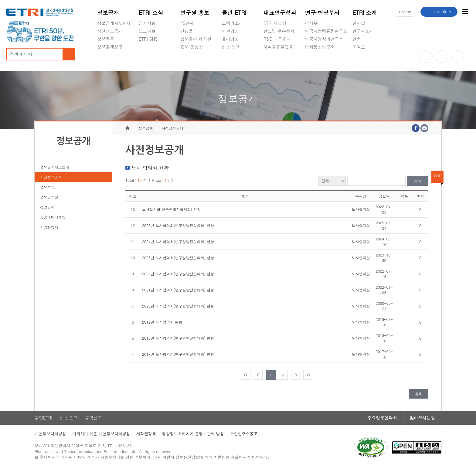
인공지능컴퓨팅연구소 (326, 31)
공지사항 (147, 23)
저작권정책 (146, 434)
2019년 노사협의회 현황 (162, 322)
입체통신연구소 (320, 47)
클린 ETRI (234, 13)
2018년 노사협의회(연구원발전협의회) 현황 (178, 338)
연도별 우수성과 (279, 31)
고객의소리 (233, 23)
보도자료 (147, 31)
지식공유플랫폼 (278, 47)
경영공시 (106, 61)
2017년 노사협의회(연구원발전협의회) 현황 (178, 354)
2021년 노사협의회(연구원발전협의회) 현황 (178, 290)
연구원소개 (363, 31)
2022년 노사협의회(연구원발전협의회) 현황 (178, 274)
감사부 (311, 23)
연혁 (357, 39)
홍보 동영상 (192, 47)
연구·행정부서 (322, 13)
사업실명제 (49, 227)
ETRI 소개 (365, 13)
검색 (418, 181)
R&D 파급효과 (277, 39)
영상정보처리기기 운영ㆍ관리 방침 (193, 434)
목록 (419, 394)
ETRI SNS (148, 39)
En (405, 12)
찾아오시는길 (422, 418)
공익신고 (230, 61)
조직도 (359, 47)
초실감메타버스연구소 (326, 61)
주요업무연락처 (382, 418)
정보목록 (106, 39)
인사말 (359, 23)
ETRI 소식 (151, 13)
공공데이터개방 (53, 217)
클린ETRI (43, 418)
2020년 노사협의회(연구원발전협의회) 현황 (178, 306)
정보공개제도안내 (114, 23)
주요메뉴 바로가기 (0, 0)
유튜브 (426, 57)
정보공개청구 (110, 47)
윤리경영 (230, 39)
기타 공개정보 (366, 61)
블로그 (442, 57)
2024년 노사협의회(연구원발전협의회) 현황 (178, 241)
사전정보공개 (110, 31)
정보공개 (108, 13)
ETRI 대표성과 (277, 23)
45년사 (187, 23)
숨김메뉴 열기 (100, 54)
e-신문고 (231, 47)
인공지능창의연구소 (324, 39)
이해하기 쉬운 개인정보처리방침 (101, 434)
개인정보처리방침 (50, 434)
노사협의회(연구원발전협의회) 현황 (171, 209)
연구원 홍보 (195, 13)
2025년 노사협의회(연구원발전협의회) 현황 (178, 225)
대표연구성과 (280, 13)
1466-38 (124, 445)
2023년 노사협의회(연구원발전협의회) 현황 (178, 258)
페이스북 (457, 57)
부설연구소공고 (244, 434)
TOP (437, 176)
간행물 (187, 31)
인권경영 (230, 31)
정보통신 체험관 (196, 39)
